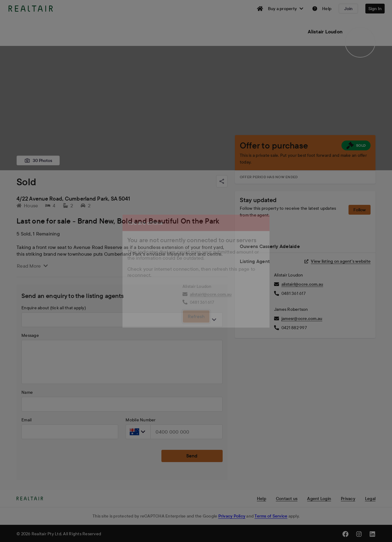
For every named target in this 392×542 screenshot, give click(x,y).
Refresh (196, 316)
